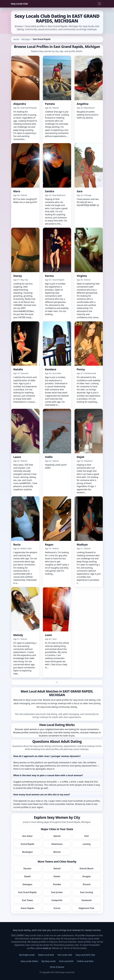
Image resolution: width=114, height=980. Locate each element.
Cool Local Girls (66, 961)
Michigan (26, 39)
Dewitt (27, 876)
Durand (87, 884)
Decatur (27, 868)
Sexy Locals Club (19, 4)
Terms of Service (57, 967)
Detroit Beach (87, 868)
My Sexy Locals (48, 961)
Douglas (87, 876)
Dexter (57, 876)
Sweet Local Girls (46, 955)
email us (47, 948)
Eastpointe (57, 900)
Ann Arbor (27, 836)
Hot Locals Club (65, 955)
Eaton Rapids (27, 908)
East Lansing (87, 892)
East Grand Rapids (27, 892)
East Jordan (57, 892)
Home (16, 39)
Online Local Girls (85, 961)
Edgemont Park (87, 908)
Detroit (57, 836)
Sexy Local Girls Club (85, 955)
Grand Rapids (27, 844)
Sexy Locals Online (29, 961)
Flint (87, 836)
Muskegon (27, 852)
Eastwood (86, 900)
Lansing (87, 844)
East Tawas (27, 900)
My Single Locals (27, 955)
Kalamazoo (57, 844)
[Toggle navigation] (99, 4)
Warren (57, 852)
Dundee (57, 884)
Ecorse (57, 908)
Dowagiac (27, 884)
